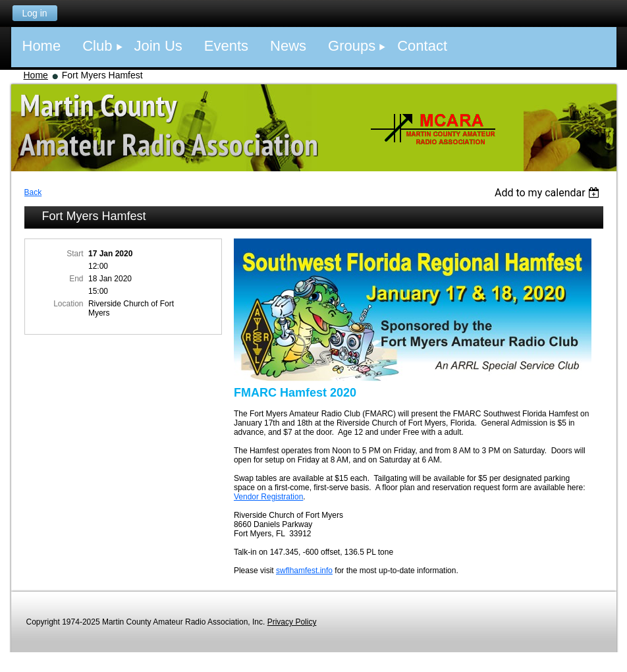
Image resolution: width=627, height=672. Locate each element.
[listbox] (549, 193)
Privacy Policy (292, 622)
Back (33, 192)
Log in (34, 13)
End (76, 279)
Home (36, 75)
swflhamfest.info (304, 571)
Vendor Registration (268, 497)
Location (68, 304)
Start (75, 254)
